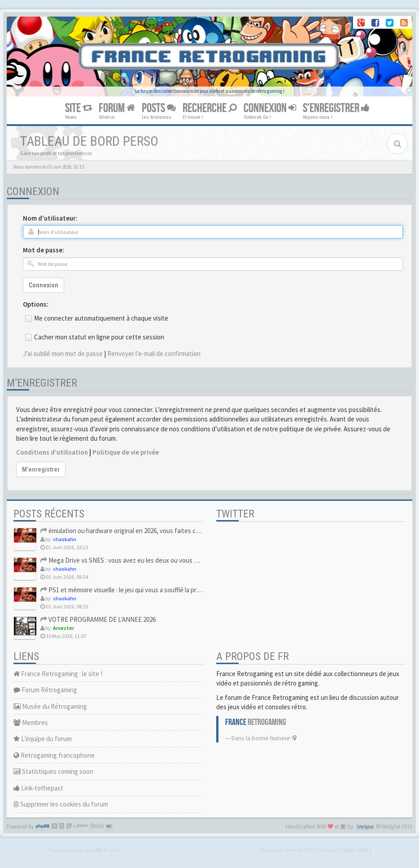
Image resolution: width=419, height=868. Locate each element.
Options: (36, 304)
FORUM (117, 108)
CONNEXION (270, 108)
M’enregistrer (41, 469)
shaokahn (65, 539)
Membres (31, 723)
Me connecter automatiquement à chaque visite (101, 318)
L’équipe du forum (43, 739)
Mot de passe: (44, 250)
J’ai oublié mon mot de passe (63, 354)
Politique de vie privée (126, 452)
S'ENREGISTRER (336, 108)
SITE (79, 108)
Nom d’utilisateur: (50, 218)
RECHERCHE (210, 108)
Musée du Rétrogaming (50, 706)
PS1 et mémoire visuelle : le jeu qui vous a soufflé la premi (123, 590)
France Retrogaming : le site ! (58, 674)
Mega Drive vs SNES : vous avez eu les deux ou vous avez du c (130, 560)
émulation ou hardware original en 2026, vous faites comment (130, 531)
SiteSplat (365, 827)
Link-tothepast (38, 788)
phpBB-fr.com (103, 850)
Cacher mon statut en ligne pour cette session (99, 337)
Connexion (44, 285)
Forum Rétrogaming (45, 690)
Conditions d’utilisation (52, 452)
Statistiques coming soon (53, 771)
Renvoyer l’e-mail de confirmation (154, 354)
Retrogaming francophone (54, 755)
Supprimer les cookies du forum (61, 804)
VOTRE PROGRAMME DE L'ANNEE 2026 (98, 619)
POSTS (159, 108)
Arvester (63, 628)
